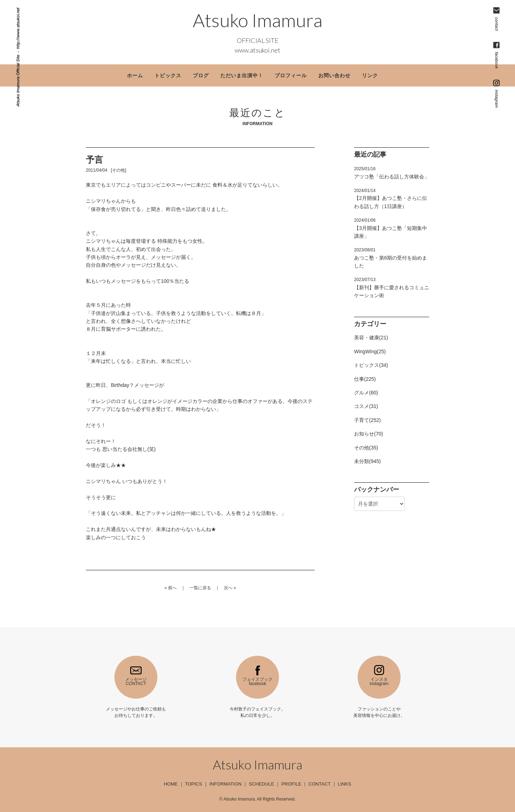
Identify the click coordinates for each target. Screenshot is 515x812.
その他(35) (366, 448)
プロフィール (291, 75)
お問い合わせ (334, 75)
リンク (370, 75)
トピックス (168, 75)
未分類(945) (367, 461)
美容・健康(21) (371, 338)
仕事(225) (365, 379)
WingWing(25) (370, 351)
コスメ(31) (366, 406)
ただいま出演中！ (242, 75)
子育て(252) (367, 420)
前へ (172, 588)
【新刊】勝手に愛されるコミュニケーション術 (392, 288)
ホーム (135, 75)
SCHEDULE (262, 784)
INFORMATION (225, 784)
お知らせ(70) (369, 434)
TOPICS (193, 784)
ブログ (201, 75)
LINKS (344, 784)
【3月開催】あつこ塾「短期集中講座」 (391, 228)
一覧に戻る (200, 588)
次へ (228, 588)
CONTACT (320, 784)
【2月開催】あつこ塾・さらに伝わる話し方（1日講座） (391, 199)
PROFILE (291, 784)
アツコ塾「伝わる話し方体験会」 (392, 173)
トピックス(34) (371, 365)
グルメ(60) (366, 393)
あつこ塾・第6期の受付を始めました (391, 258)
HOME (171, 784)
